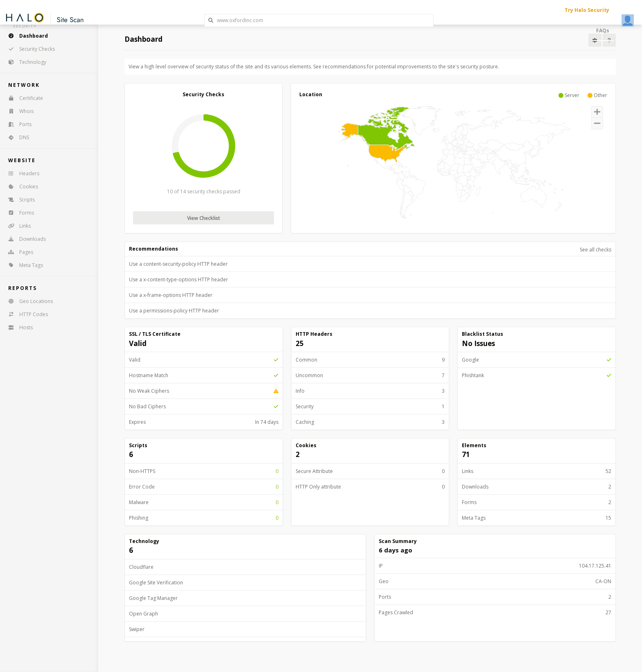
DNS (16, 137)
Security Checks (29, 49)
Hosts (18, 327)
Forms (18, 213)
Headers (21, 173)
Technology (25, 62)
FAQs (603, 31)
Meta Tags (23, 265)
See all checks (596, 250)
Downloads (24, 239)
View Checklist (204, 218)
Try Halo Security (587, 10)
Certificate (23, 98)
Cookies (20, 187)
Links (17, 226)
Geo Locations (28, 301)
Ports (17, 124)
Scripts (19, 200)
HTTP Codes (25, 314)
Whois (18, 111)
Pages (18, 252)
